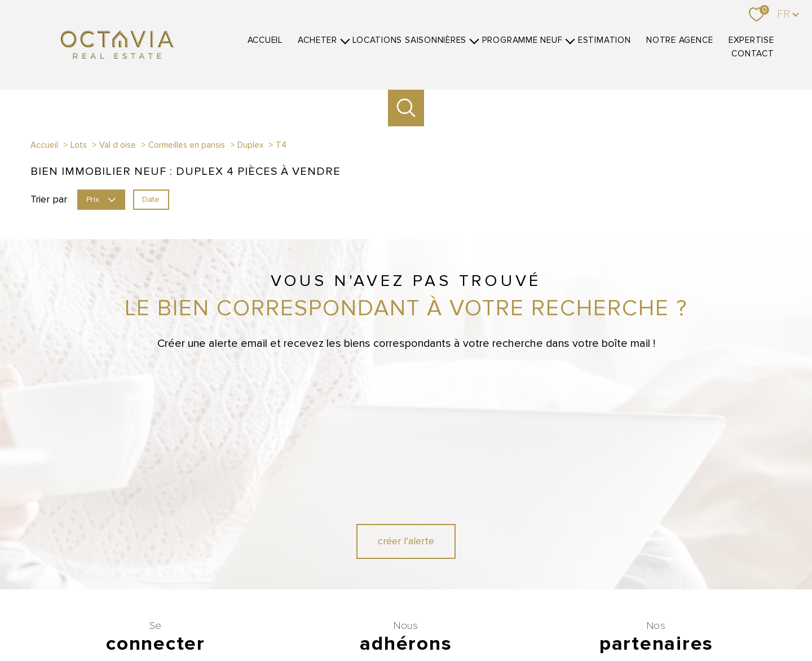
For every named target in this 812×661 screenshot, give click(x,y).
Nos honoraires (345, 620)
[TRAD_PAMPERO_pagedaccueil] (117, 55)
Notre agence (679, 40)
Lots (79, 145)
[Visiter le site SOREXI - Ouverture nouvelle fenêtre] (470, 580)
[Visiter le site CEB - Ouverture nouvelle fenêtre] (376, 580)
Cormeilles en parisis (187, 145)
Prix (101, 199)
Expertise (751, 40)
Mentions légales (493, 620)
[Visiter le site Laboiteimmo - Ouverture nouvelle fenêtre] (406, 642)
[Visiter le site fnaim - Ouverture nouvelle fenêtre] (403, 550)
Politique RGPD (615, 620)
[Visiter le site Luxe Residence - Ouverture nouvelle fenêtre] (636, 550)
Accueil (265, 40)
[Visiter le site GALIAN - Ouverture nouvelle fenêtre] (336, 550)
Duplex (250, 145)
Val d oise (118, 145)
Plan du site (443, 620)
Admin (535, 620)
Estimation (604, 40)
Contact (753, 54)
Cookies (659, 620)
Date (151, 199)
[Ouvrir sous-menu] (345, 40)
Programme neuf (522, 40)
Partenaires (569, 620)
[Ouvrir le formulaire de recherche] (406, 108)
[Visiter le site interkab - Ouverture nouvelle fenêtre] (473, 550)
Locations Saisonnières (409, 40)
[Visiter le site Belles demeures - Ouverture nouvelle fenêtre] (676, 550)
